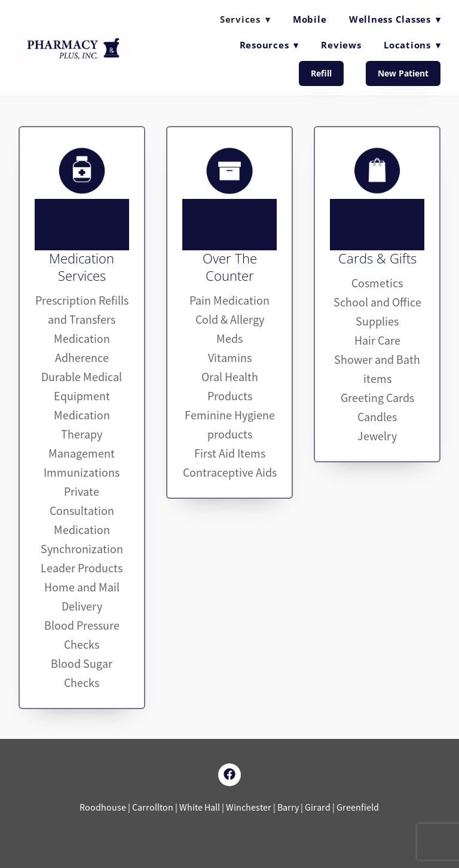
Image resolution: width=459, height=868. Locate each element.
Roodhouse (104, 808)
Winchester (249, 808)
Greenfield (358, 808)
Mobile (310, 19)
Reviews (341, 45)
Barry (289, 808)
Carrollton (153, 808)
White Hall (201, 808)
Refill (321, 73)
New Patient (403, 73)
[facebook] (229, 775)
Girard (318, 808)
